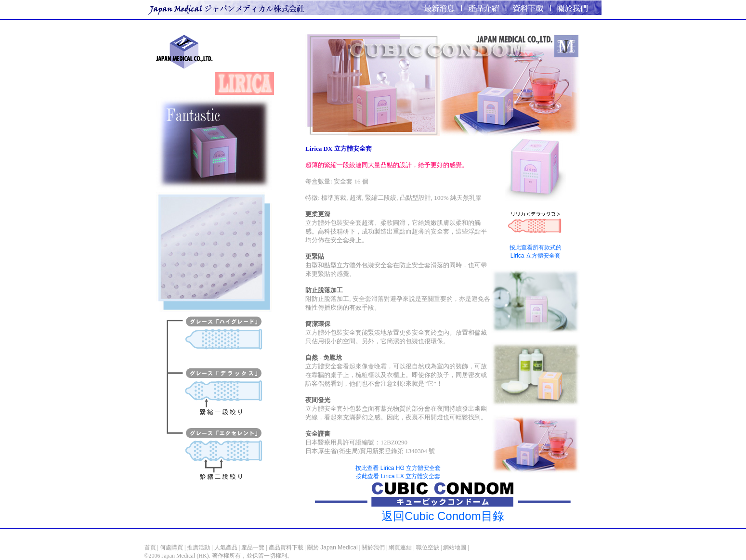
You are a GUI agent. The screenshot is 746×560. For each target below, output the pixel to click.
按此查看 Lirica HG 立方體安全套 (398, 468)
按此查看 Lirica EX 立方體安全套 (398, 476)
